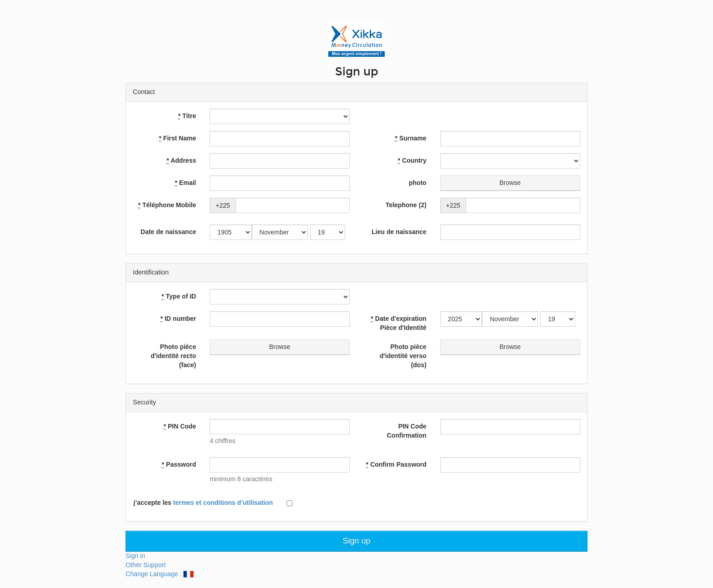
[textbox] (280, 427)
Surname (411, 138)
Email (186, 183)
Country (412, 161)
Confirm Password (396, 465)
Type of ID (179, 296)
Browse (510, 183)
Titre (187, 116)
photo (418, 183)
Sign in (135, 556)
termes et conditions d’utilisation (223, 503)
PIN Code (180, 426)
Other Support (146, 565)
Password (179, 465)
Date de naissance (168, 232)
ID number (178, 319)
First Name (178, 138)
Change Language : (159, 574)
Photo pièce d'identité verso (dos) (403, 356)
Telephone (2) (406, 205)
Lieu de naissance (399, 232)
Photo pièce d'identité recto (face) (173, 356)
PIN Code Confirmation (407, 431)
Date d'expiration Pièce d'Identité (398, 323)
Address (181, 161)
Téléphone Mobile (167, 205)
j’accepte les (203, 503)
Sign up (356, 541)
